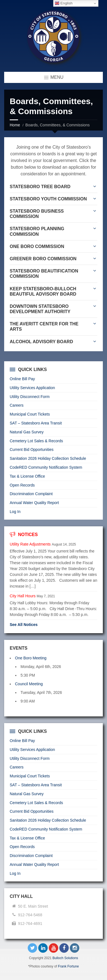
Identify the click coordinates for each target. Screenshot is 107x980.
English (64, 3)
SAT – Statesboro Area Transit (36, 423)
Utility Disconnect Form (30, 397)
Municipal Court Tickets (30, 414)
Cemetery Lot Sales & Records (36, 441)
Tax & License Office (27, 476)
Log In (15, 512)
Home (15, 125)
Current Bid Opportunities (32, 450)
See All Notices (24, 625)
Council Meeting (29, 684)
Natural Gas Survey (27, 432)
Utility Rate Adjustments (30, 544)
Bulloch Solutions (65, 958)
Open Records (22, 485)
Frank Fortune (68, 966)
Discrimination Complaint (31, 494)
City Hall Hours (23, 596)
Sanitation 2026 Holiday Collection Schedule (48, 458)
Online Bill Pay (22, 379)
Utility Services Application (32, 388)
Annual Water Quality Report (34, 503)
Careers (17, 405)
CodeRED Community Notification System (46, 467)
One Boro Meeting (31, 658)
